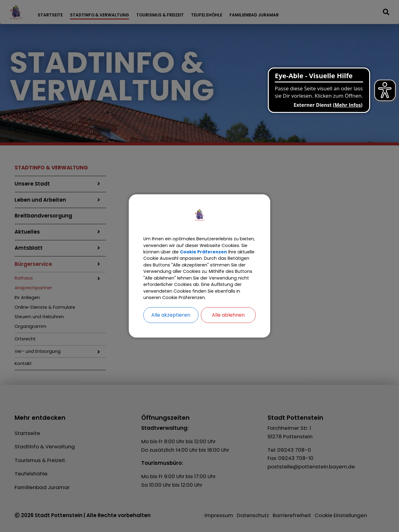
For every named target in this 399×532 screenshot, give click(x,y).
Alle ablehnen (228, 326)
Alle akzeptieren (171, 326)
